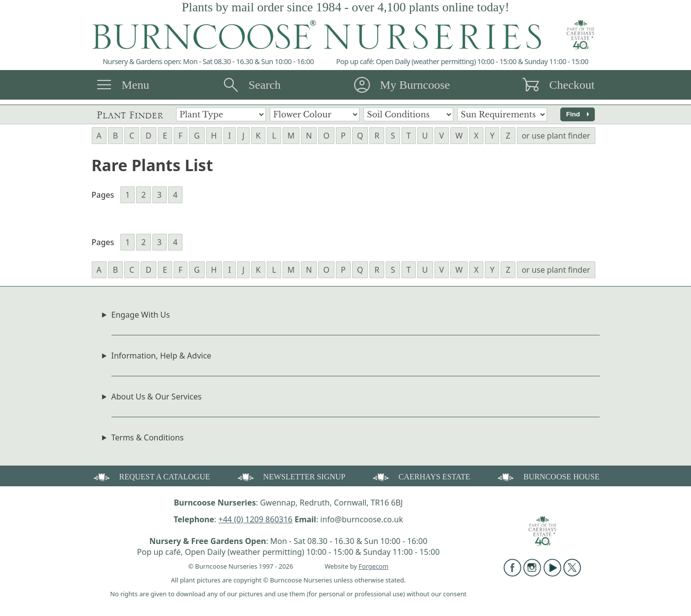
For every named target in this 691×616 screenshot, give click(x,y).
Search (265, 85)
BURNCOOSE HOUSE (547, 476)
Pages (103, 195)
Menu (136, 85)
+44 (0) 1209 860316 (255, 519)
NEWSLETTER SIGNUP (291, 476)
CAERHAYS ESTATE (420, 476)
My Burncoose (415, 85)
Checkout (572, 85)
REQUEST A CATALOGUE (151, 476)
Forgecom (373, 566)
